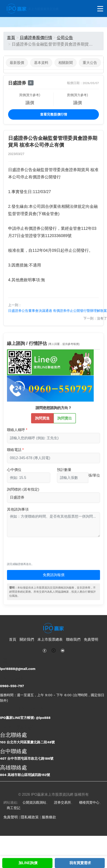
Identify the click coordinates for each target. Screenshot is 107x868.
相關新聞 (66, 63)
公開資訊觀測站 (34, 803)
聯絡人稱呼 (16, 430)
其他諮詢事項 (18, 509)
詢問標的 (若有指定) (23, 489)
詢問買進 (42, 418)
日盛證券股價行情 (36, 38)
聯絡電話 (14, 450)
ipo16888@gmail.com (18, 669)
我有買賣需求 (80, 863)
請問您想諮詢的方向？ (54, 408)
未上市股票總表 (50, 639)
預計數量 (64, 470)
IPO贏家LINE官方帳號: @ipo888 (25, 718)
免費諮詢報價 (54, 575)
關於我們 (27, 639)
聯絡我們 (73, 639)
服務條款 (49, 817)
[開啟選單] (100, 9)
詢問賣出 (65, 418)
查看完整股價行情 (54, 114)
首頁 (11, 38)
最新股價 (17, 63)
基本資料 (41, 63)
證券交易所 (63, 803)
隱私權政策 (30, 817)
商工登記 (14, 808)
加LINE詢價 (28, 863)
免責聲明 (91, 639)
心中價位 (14, 470)
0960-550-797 (12, 686)
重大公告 (90, 63)
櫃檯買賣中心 (89, 803)
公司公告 (65, 38)
